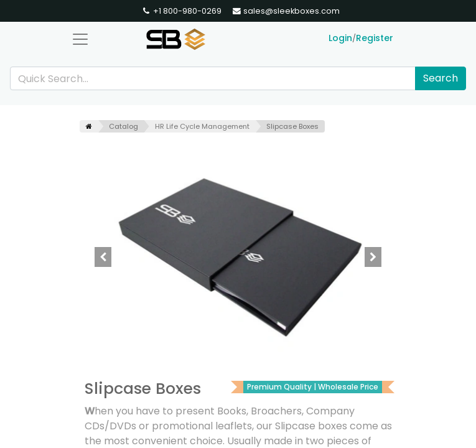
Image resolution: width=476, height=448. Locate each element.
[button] (104, 257)
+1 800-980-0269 (181, 11)
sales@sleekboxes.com (286, 11)
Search (441, 78)
